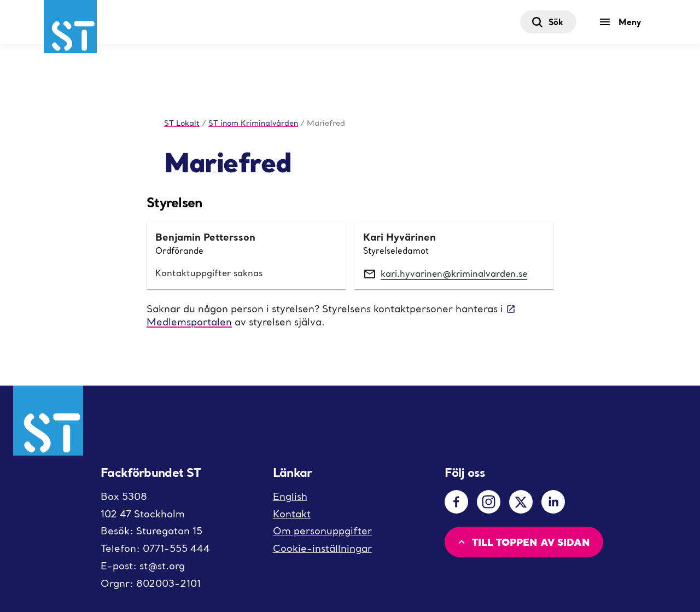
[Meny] (623, 22)
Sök (547, 22)
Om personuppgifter (322, 531)
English (290, 496)
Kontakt (292, 514)
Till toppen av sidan (523, 542)
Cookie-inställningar (322, 548)
